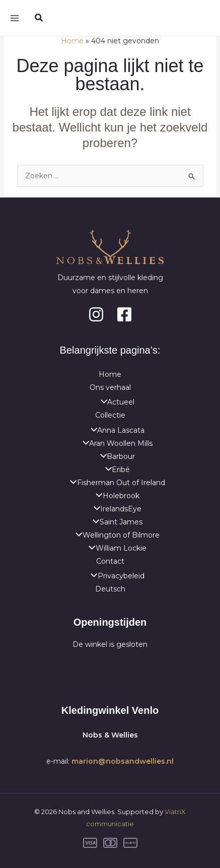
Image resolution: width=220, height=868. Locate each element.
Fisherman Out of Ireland (115, 483)
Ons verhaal (110, 387)
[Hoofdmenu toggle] (14, 18)
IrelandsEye (115, 509)
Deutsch (110, 589)
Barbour (115, 456)
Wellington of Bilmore (115, 535)
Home (110, 374)
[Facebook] (124, 314)
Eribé (115, 470)
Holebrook (115, 496)
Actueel (115, 402)
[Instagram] (96, 314)
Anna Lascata (115, 430)
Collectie (110, 415)
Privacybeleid (115, 576)
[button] (39, 18)
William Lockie (115, 548)
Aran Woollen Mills (115, 443)
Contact (110, 561)
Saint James (115, 522)
